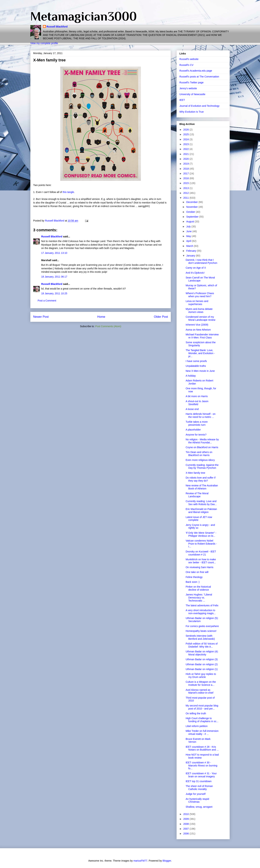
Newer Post (41, 317)
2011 (186, 198)
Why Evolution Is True (192, 112)
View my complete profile (44, 43)
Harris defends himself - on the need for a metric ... (201, 415)
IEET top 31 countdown (199, 781)
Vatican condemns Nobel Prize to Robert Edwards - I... (201, 544)
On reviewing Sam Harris (200, 567)
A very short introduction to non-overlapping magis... (201, 612)
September (193, 217)
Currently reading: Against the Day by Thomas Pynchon (202, 466)
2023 (186, 144)
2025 (186, 134)
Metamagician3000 (84, 16)
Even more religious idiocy (200, 460)
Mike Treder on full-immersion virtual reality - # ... (202, 732)
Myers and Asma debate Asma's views (199, 310)
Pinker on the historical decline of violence (198, 588)
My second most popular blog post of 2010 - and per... (202, 707)
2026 (186, 130)
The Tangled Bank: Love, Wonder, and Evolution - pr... (200, 353)
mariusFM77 (140, 861)
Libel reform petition (197, 726)
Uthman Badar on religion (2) (202, 664)
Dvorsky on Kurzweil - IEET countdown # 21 (201, 553)
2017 (186, 173)
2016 (186, 178)
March (190, 246)
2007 (186, 829)
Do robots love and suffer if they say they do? (201, 479)
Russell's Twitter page (191, 82)
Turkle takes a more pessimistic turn (197, 423)
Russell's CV (186, 65)
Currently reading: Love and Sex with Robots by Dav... (201, 503)
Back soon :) (193, 582)
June (189, 231)
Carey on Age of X (196, 268)
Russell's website (189, 59)
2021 (186, 154)
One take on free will (197, 572)
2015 (186, 183)
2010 (186, 814)
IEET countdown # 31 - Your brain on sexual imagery (201, 775)
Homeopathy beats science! (201, 631)
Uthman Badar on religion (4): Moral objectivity (202, 653)
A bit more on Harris (197, 396)
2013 (186, 188)
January (191, 256)
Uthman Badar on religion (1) (202, 669)
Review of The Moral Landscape (197, 495)
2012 (186, 193)
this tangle (68, 192)
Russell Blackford (57, 27)
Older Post (161, 317)
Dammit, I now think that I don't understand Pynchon (201, 261)
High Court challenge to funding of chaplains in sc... (202, 720)
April (189, 241)
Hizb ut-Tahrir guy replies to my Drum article (201, 675)
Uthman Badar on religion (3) (202, 659)
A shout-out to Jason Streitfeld (197, 403)
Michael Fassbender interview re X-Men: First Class (202, 336)
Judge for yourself (196, 794)
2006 (186, 834)
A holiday (191, 376)
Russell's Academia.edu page (196, 71)
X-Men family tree (195, 473)
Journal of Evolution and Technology (199, 106)
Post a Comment (47, 301)
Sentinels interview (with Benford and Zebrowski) (200, 637)
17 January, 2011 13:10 (54, 253)
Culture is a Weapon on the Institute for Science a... (201, 683)
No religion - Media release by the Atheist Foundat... (202, 441)
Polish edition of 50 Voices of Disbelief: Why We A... (202, 645)
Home (101, 317)
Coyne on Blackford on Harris (202, 447)
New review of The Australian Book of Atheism (202, 487)
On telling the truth (196, 713)
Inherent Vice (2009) (197, 325)
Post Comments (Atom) (108, 326)
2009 (186, 819)
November (192, 207)
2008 (186, 824)
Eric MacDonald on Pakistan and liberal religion (201, 511)
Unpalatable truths (196, 366)
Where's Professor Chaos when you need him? (200, 295)
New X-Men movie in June (200, 371)
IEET (182, 100)
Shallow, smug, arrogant (199, 807)
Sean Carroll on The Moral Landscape (200, 279)
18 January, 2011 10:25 (54, 293)
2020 (186, 159)
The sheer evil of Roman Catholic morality (199, 788)
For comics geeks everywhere (202, 626)
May (189, 236)
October (191, 212)
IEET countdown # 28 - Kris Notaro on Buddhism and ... (202, 748)
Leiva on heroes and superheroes (197, 303)
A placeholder (193, 430)
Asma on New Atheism (198, 330)
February (192, 251)
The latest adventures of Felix (202, 605)
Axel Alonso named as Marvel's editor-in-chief (199, 691)
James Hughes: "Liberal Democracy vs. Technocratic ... (199, 598)
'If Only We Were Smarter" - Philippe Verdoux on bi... (201, 534)
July (189, 227)
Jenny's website (188, 88)
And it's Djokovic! (195, 273)
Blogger (167, 861)
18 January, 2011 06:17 (54, 277)
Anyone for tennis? (196, 435)
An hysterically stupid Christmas (197, 800)
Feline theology (194, 577)
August (190, 222)
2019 (186, 164)
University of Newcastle (192, 94)
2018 (186, 169)
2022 (186, 149)
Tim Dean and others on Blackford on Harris (199, 454)
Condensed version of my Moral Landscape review (201, 318)
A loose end (192, 409)
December (192, 202)
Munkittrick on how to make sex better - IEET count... (201, 561)
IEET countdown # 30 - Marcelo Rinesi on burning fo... (202, 766)
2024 (186, 139)
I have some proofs (196, 361)
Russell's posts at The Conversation (199, 77)
